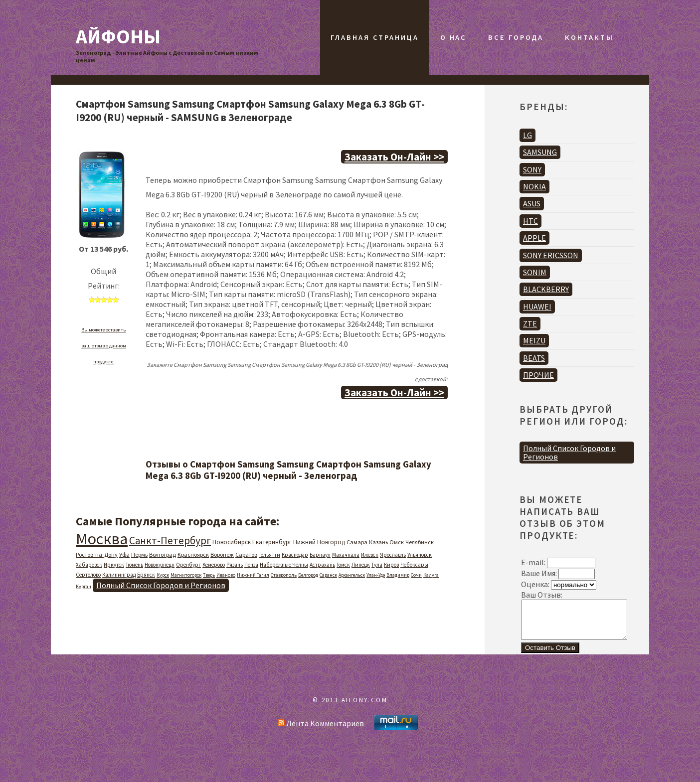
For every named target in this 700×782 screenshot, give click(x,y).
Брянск (146, 575)
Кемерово (214, 565)
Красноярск (193, 554)
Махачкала (346, 555)
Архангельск (352, 575)
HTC (530, 221)
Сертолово (88, 575)
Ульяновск (420, 555)
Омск (397, 542)
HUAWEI (537, 307)
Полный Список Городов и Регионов (161, 585)
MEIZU (534, 340)
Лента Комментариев (321, 731)
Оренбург (188, 565)
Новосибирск (232, 542)
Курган (84, 586)
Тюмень (134, 565)
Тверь (209, 575)
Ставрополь (284, 575)
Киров (391, 565)
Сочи (416, 575)
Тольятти (269, 555)
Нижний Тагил (253, 575)
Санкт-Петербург (170, 541)
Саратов (246, 554)
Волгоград (163, 554)
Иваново (226, 575)
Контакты (589, 37)
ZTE (530, 323)
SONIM (535, 272)
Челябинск (420, 542)
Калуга (431, 575)
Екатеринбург (272, 542)
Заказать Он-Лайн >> (394, 157)
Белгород (308, 575)
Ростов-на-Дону (97, 554)
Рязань (235, 565)
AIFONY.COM (365, 707)
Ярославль (393, 555)
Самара (357, 542)
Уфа (124, 554)
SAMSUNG (540, 152)
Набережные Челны (284, 565)
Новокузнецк (160, 565)
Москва (102, 539)
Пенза (251, 565)
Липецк (361, 565)
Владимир (398, 575)
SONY (532, 169)
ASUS (532, 203)
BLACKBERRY (546, 289)
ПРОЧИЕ (538, 375)
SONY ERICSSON (551, 255)
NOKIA (534, 186)
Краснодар (295, 555)
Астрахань (322, 565)
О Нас (453, 37)
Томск (343, 565)
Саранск (328, 575)
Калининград (119, 575)
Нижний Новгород (319, 542)
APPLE (534, 238)
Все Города (516, 37)
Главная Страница (374, 37)
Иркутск (114, 565)
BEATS (534, 358)
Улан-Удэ (376, 575)
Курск (163, 575)
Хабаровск (89, 565)
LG (527, 135)
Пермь (139, 554)
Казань (378, 542)
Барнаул (320, 555)
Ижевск (370, 555)
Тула (377, 565)
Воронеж (222, 554)
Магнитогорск (186, 575)
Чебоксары (414, 565)
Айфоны (118, 36)
